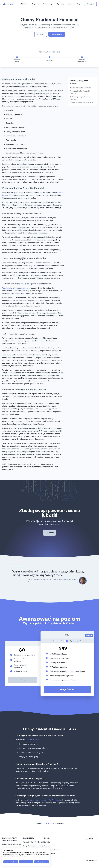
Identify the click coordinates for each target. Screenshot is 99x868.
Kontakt (47, 842)
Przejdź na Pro (67, 689)
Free (23, 680)
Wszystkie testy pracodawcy (33, 846)
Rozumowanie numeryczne (12, 844)
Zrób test (49, 533)
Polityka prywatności (51, 850)
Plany (71, 4)
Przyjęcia (35, 4)
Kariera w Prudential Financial (80, 87)
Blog (79, 4)
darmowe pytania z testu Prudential (45, 800)
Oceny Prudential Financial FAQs (81, 103)
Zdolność (24, 4)
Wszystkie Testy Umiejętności (34, 842)
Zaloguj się (90, 4)
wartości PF (32, 740)
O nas (46, 846)
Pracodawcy (48, 4)
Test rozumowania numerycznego (15, 288)
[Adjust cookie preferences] (42, 862)
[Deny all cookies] (26, 862)
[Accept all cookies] (11, 862)
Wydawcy (60, 4)
